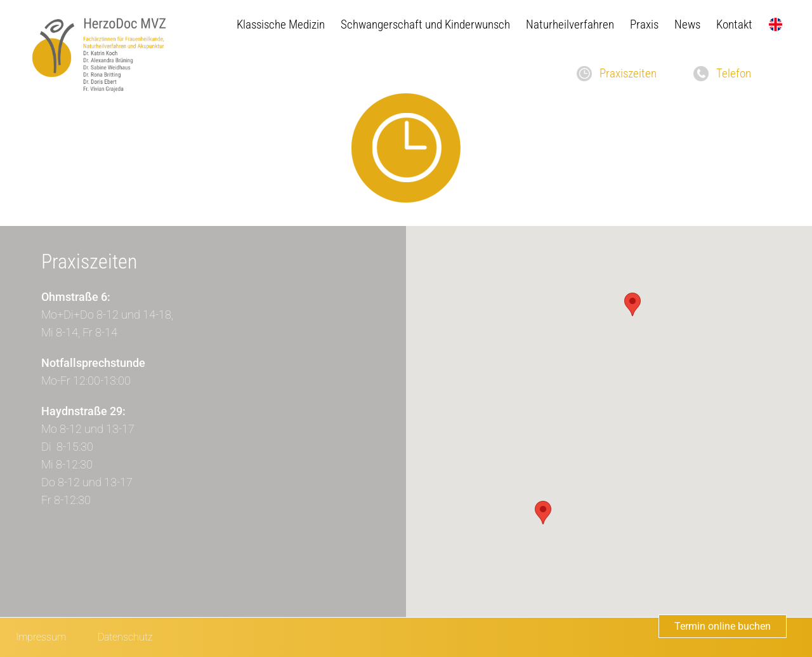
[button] (632, 304)
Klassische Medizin (281, 24)
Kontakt (734, 24)
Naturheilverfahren (570, 24)
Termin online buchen (723, 626)
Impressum (41, 637)
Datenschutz (125, 637)
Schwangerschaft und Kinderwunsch (425, 24)
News (687, 24)
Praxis (644, 24)
